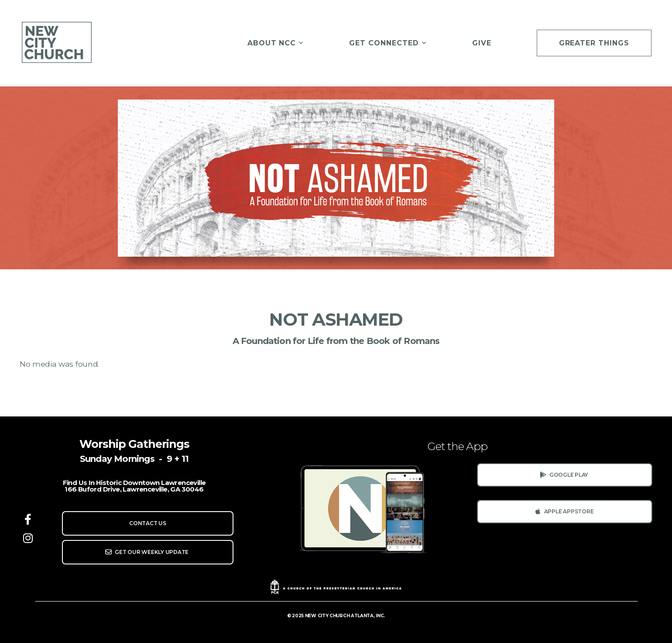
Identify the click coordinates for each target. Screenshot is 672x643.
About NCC (276, 43)
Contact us (148, 523)
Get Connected (388, 43)
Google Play (564, 475)
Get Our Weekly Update (146, 552)
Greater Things (594, 43)
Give (482, 43)
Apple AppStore (564, 511)
